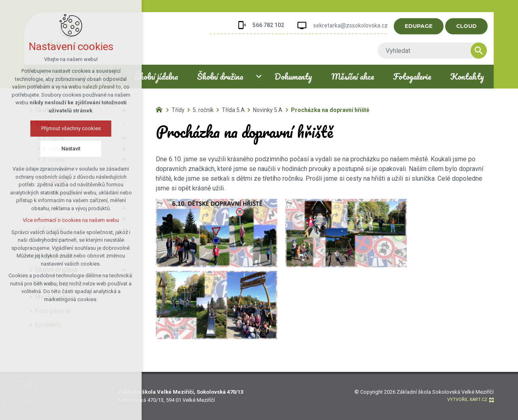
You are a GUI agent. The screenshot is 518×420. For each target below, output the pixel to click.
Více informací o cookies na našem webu (67, 220)
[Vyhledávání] (484, 51)
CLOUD (472, 26)
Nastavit (67, 149)
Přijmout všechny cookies (67, 128)
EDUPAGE (424, 26)
